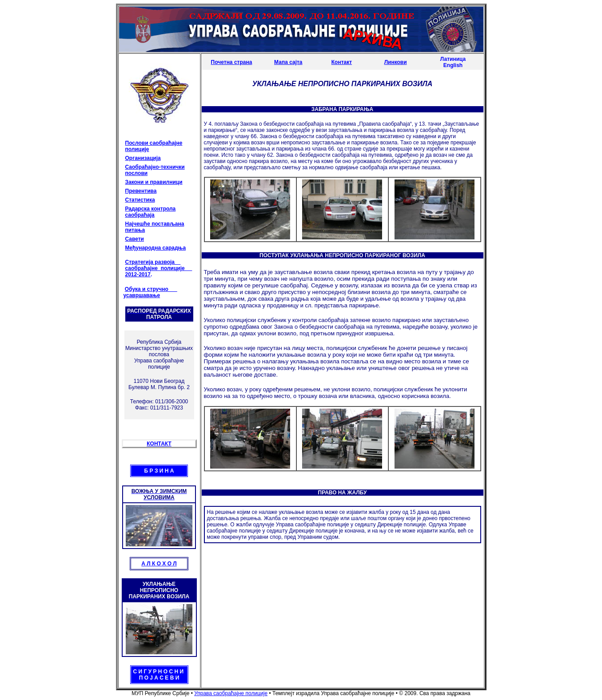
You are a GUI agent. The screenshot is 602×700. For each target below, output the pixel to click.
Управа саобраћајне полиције (231, 693)
